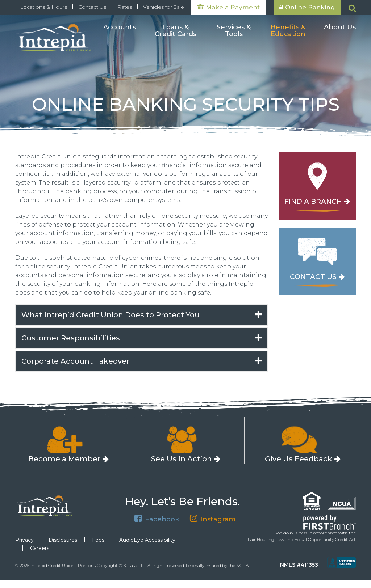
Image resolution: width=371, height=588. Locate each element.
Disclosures (63, 540)
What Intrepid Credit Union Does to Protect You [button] (111, 315)
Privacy (24, 540)
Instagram (218, 519)
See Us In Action (182, 459)
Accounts (120, 28)
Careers (40, 548)
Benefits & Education (288, 31)
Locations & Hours (43, 7)
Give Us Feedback (299, 459)
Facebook (162, 519)
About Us (340, 28)
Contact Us (92, 7)
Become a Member (64, 459)
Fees (98, 540)
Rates (125, 7)
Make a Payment (228, 7)
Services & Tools (234, 31)
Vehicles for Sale (164, 7)
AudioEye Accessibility (147, 540)
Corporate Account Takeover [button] (75, 361)
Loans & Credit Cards (176, 31)
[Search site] (352, 8)
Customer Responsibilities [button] (72, 338)
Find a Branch (313, 202)
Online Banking (307, 7)
